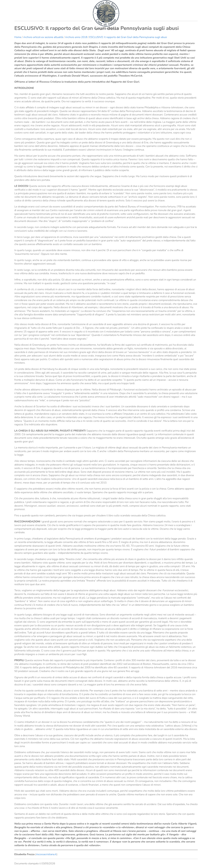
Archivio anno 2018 (76, 37)
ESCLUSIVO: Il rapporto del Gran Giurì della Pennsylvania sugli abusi (128, 37)
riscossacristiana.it (46, 854)
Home (18, 37)
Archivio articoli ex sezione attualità (44, 37)
